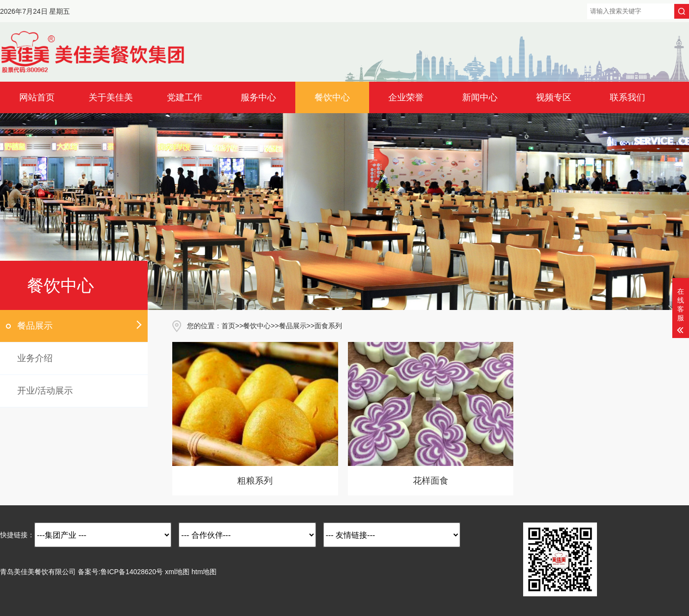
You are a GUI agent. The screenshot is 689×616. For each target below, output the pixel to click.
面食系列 (328, 326)
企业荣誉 (406, 97)
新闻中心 (480, 97)
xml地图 (177, 572)
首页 (228, 326)
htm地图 (204, 572)
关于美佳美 (111, 97)
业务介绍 (35, 358)
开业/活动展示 (45, 391)
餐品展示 (35, 326)
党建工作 (185, 97)
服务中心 (258, 97)
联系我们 (627, 97)
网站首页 (37, 97)
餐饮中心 (332, 97)
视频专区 (554, 97)
